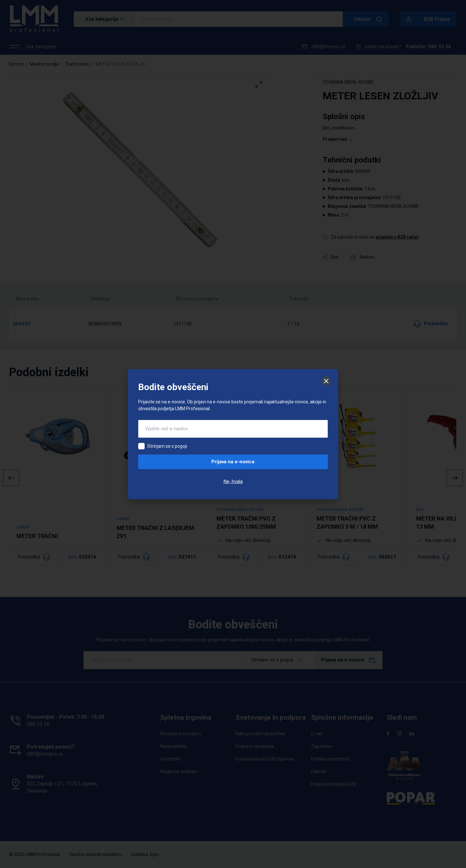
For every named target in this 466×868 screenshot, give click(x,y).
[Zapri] (326, 381)
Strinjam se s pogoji (167, 446)
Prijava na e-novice (233, 462)
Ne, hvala (233, 481)
